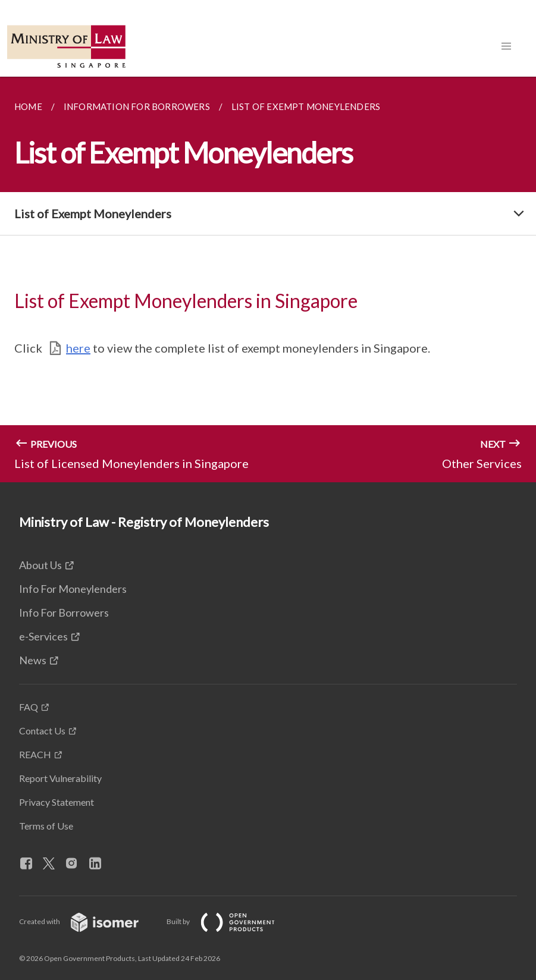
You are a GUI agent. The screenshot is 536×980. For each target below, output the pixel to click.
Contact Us (42, 731)
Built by (230, 921)
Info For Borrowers (64, 612)
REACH (35, 754)
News (33, 660)
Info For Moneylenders (73, 589)
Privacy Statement (57, 802)
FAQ (29, 707)
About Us (40, 565)
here (78, 348)
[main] (268, 279)
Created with (88, 921)
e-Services (43, 636)
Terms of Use (46, 826)
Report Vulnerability (60, 778)
